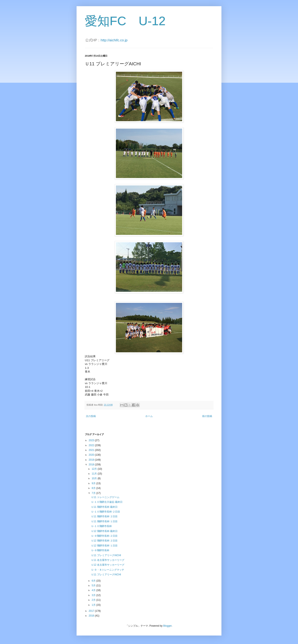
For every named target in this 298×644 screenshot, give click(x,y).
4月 (94, 590)
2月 (94, 600)
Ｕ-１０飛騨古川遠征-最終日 (107, 502)
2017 (92, 611)
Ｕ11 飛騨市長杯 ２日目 (104, 516)
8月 (94, 488)
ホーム (149, 416)
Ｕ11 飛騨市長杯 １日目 (104, 521)
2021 (92, 450)
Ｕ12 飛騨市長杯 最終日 (104, 531)
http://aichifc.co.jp (114, 40)
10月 (95, 478)
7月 (94, 493)
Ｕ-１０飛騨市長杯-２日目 (106, 512)
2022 (92, 445)
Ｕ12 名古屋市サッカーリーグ (108, 565)
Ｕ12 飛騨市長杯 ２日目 (104, 541)
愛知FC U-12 (125, 21)
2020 (92, 455)
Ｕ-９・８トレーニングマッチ (108, 570)
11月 (95, 474)
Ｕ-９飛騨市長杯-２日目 (104, 536)
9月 (94, 483)
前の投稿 (207, 416)
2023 (92, 440)
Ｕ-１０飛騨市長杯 (101, 526)
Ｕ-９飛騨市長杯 (100, 550)
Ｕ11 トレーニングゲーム (105, 497)
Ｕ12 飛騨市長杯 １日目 (104, 546)
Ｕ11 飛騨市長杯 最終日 (104, 507)
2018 (92, 465)
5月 (94, 585)
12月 (95, 469)
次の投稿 (91, 416)
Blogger (168, 626)
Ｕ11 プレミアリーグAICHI (106, 555)
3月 (94, 595)
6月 (94, 581)
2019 (92, 460)
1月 (94, 605)
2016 (92, 616)
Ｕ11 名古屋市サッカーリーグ (108, 560)
